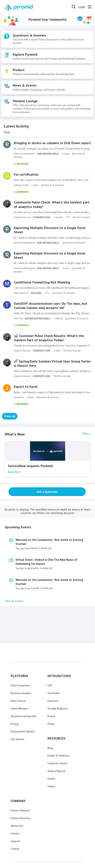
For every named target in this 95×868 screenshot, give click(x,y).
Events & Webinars (59, 734)
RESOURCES (56, 717)
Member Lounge (25, 101)
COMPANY (18, 780)
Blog (50, 727)
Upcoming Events (18, 506)
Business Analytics (21, 672)
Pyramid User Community (48, 20)
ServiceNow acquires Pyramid (30, 466)
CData (51, 703)
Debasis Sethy (21, 185)
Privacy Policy (53, 849)
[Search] (74, 7)
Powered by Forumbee (82, 865)
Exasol (51, 695)
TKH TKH (32, 319)
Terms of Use (70, 849)
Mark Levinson (28, 293)
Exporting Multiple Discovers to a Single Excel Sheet (50, 230)
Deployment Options (23, 711)
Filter (7, 132)
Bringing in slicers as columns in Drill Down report (52, 143)
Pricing (15, 703)
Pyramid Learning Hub (23, 695)
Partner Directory (21, 797)
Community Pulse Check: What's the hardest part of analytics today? (52, 204)
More (86, 434)
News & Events (25, 85)
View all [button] (10, 416)
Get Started (17, 718)
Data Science (18, 680)
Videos (51, 765)
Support (15, 820)
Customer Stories (57, 742)
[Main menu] (90, 7)
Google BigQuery (58, 688)
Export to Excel (26, 387)
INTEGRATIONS (59, 655)
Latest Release (19, 688)
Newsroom (17, 805)
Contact (15, 828)
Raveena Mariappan (37, 154)
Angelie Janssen (32, 217)
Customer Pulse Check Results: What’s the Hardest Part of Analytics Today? (49, 338)
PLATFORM (19, 655)
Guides (51, 757)
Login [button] (82, 7)
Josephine (19, 397)
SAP (50, 664)
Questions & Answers (29, 35)
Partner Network (20, 789)
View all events (14, 580)
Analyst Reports (57, 750)
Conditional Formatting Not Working (42, 282)
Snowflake (54, 672)
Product (19, 70)
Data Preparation (20, 664)
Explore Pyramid (25, 54)
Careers (15, 812)
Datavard (53, 680)
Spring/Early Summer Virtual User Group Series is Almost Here (52, 363)
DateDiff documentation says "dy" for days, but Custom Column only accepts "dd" (51, 306)
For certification (26, 174)
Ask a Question (47, 492)
